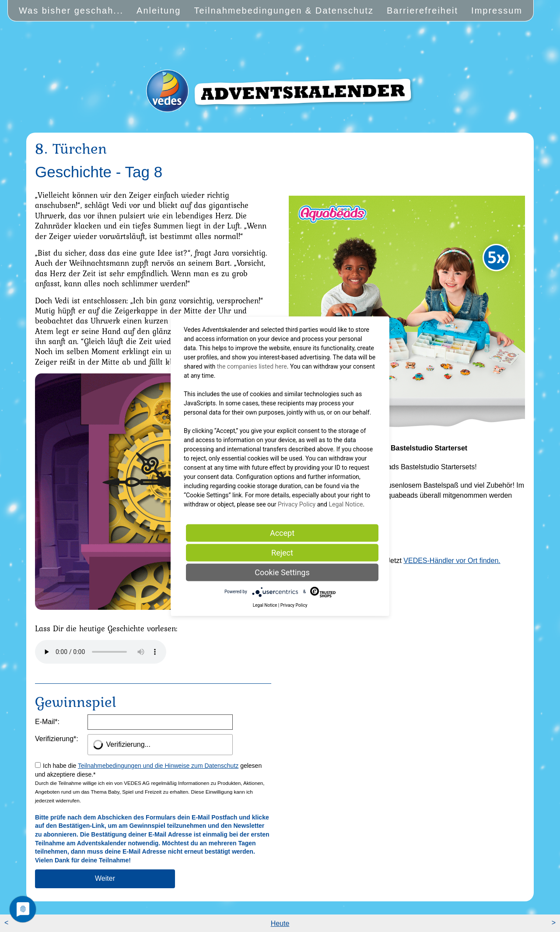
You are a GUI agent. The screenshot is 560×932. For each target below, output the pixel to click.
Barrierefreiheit (422, 11)
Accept (282, 533)
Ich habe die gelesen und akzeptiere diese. (152, 813)
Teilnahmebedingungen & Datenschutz (283, 11)
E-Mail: (47, 722)
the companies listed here (252, 366)
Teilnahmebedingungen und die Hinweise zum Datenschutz (158, 766)
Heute (280, 923)
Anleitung (159, 11)
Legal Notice (346, 504)
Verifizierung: (57, 739)
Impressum (497, 11)
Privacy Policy (297, 504)
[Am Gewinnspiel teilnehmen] (105, 879)
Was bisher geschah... (71, 11)
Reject (282, 552)
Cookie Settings (282, 572)
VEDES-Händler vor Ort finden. (452, 561)
